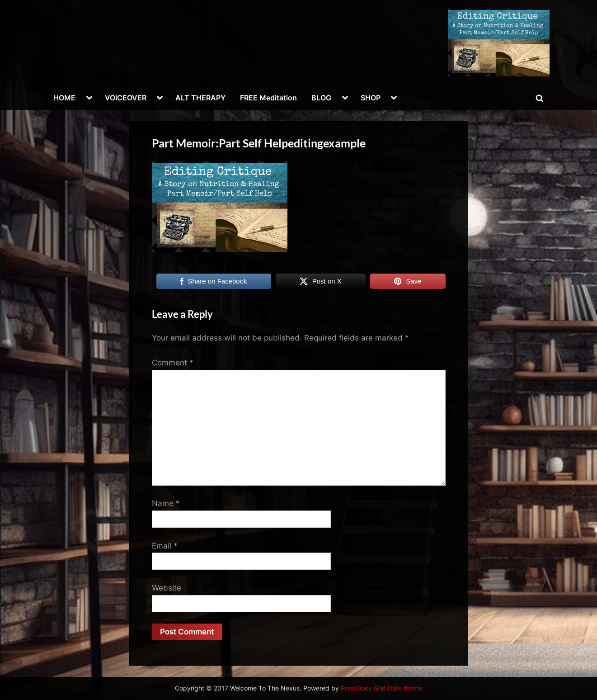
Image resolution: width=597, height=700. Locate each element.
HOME (64, 98)
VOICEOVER (126, 98)
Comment (173, 363)
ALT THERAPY (200, 98)
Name (166, 503)
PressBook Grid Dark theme (381, 688)
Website (167, 588)
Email (165, 546)
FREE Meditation (268, 98)
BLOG (321, 98)
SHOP (371, 98)
